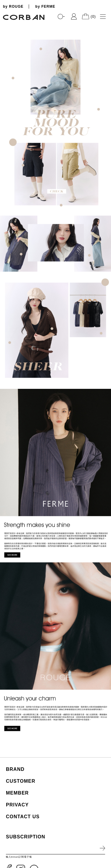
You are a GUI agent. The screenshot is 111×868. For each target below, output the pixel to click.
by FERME (45, 7)
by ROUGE (13, 7)
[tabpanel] (55, 24)
